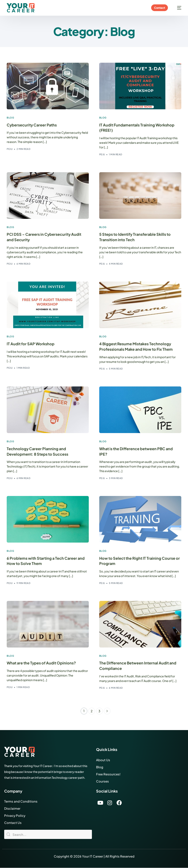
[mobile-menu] (177, 8)
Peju (10, 149)
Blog (10, 118)
